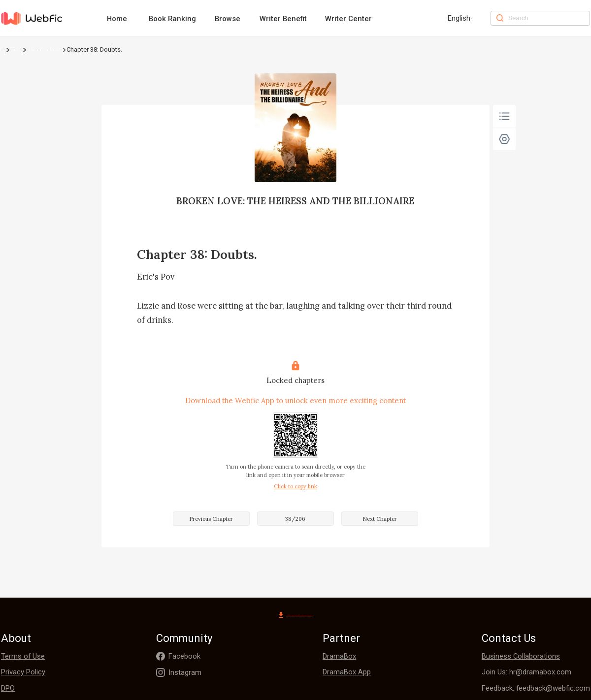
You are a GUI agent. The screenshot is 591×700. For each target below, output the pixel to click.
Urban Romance (52, 49)
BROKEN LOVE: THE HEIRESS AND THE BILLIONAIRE (158, 49)
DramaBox (339, 657)
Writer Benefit (283, 19)
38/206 (295, 519)
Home (117, 19)
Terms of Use (23, 657)
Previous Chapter (211, 519)
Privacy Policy (23, 673)
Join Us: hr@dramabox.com (526, 673)
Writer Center (348, 19)
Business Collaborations (521, 657)
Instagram (185, 673)
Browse (228, 19)
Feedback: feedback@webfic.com (536, 689)
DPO (8, 689)
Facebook (184, 657)
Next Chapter (380, 519)
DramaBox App (347, 673)
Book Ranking (172, 19)
